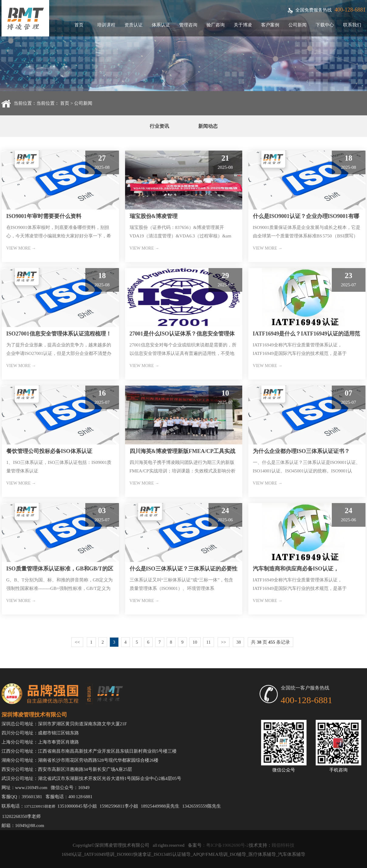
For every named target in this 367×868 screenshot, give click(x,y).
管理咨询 (188, 25)
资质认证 (134, 25)
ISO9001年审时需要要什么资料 (44, 216)
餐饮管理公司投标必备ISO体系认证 (49, 451)
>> (224, 642)
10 (195, 642)
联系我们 (352, 25)
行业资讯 (159, 126)
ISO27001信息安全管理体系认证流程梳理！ (59, 334)
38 (238, 642)
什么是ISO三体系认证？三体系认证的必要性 (183, 569)
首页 (79, 25)
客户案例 (270, 25)
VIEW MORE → (21, 248)
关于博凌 (243, 25)
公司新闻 (297, 25)
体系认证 (161, 25)
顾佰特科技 (283, 845)
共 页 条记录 (270, 642)
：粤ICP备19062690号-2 (225, 845)
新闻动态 (208, 126)
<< (77, 642)
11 (209, 642)
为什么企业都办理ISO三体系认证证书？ (301, 451)
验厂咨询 (216, 25)
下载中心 (325, 25)
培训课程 (106, 25)
